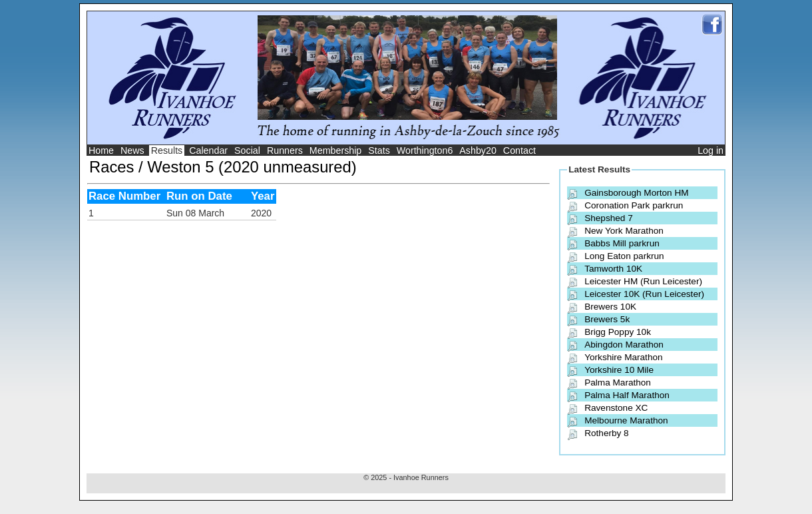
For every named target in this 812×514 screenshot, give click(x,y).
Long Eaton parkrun (624, 256)
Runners (285, 150)
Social (247, 150)
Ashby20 (478, 150)
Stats (379, 150)
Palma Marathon (618, 383)
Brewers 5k (607, 319)
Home (101, 150)
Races (111, 167)
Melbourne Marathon (626, 420)
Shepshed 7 (609, 218)
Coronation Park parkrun (634, 205)
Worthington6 (425, 150)
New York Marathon (624, 231)
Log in (710, 150)
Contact (519, 150)
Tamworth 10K (613, 269)
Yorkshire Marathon (623, 357)
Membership (336, 150)
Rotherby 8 (607, 433)
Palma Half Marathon (627, 395)
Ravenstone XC (616, 408)
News (132, 150)
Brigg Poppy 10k (618, 332)
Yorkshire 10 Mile (619, 370)
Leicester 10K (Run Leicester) (644, 294)
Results (167, 150)
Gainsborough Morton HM (636, 193)
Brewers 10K (610, 307)
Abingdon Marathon (624, 345)
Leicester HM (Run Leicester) (643, 281)
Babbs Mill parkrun (622, 243)
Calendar (208, 150)
